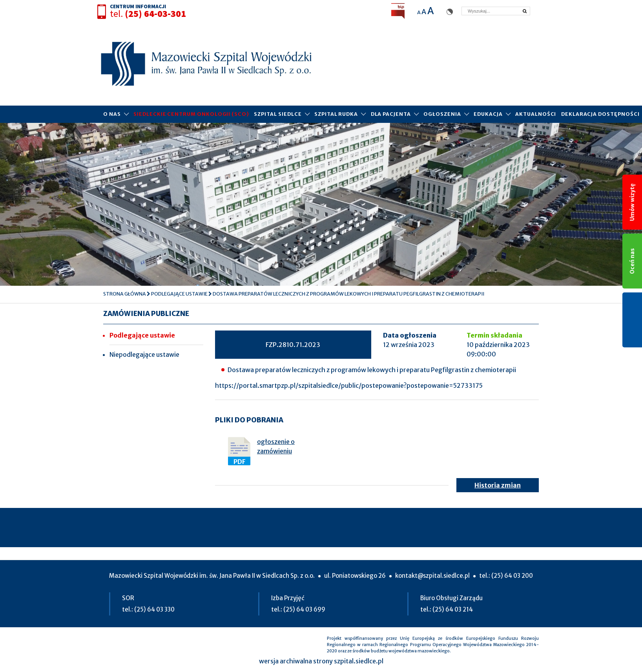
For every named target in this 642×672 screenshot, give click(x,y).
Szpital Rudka (336, 114)
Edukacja (488, 114)
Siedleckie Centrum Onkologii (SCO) (191, 114)
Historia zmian (498, 485)
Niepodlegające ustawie (144, 354)
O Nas (112, 114)
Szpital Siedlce (278, 114)
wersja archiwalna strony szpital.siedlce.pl (321, 661)
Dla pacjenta (391, 114)
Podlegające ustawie (179, 294)
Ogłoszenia (442, 114)
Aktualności (536, 114)
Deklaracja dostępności (600, 114)
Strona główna (125, 294)
